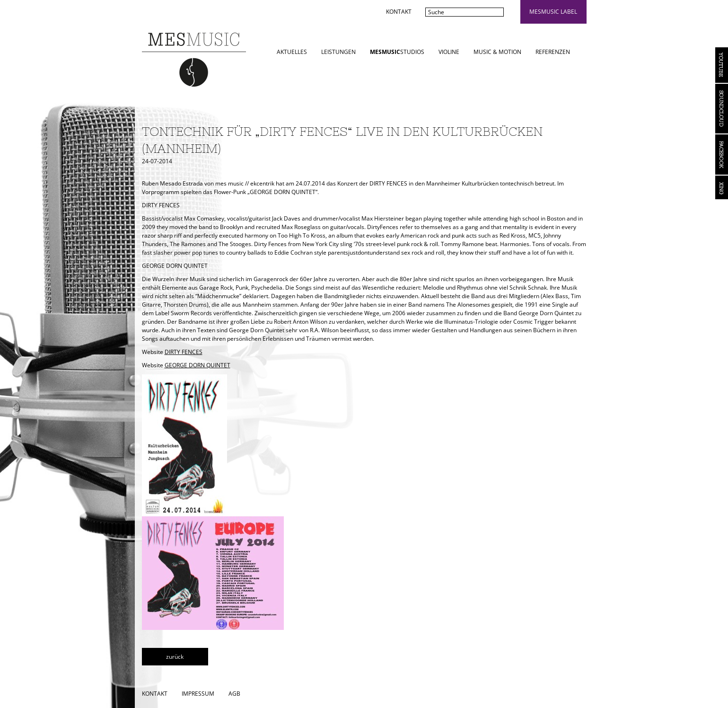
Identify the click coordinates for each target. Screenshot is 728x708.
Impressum (198, 694)
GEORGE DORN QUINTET (197, 365)
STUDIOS (397, 52)
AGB (234, 694)
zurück (175, 657)
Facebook (722, 155)
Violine (449, 52)
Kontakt (399, 12)
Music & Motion (497, 52)
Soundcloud (722, 109)
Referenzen (553, 52)
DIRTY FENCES (184, 352)
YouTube (722, 65)
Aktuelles (292, 52)
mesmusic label (553, 12)
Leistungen (338, 52)
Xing (722, 187)
